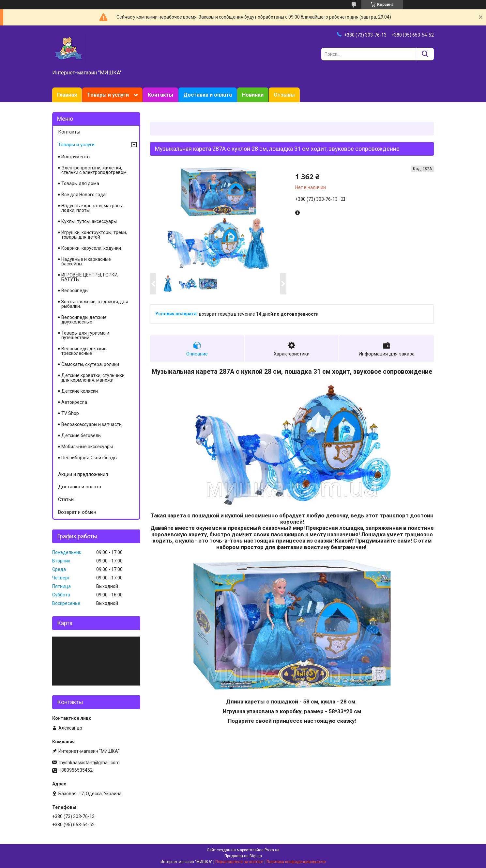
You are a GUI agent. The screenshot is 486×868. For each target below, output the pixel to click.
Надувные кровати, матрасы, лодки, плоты (92, 208)
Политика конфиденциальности (296, 862)
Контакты (160, 95)
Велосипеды (75, 291)
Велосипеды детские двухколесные (84, 320)
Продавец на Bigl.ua (243, 856)
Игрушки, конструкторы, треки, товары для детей (94, 235)
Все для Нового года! (84, 195)
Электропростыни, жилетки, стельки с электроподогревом (94, 170)
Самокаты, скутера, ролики (90, 364)
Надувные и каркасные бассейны (86, 261)
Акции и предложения (83, 474)
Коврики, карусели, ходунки (91, 248)
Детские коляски (80, 391)
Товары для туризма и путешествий (85, 335)
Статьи (66, 499)
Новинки (253, 95)
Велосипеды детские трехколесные (84, 351)
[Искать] (425, 54)
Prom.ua (272, 850)
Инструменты (76, 157)
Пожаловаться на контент (239, 862)
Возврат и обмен (77, 512)
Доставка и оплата (208, 95)
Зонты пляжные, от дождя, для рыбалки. (95, 304)
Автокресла (74, 402)
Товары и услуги (108, 95)
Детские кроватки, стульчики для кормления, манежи (93, 378)
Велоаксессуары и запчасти (91, 424)
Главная (67, 95)
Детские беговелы (81, 435)
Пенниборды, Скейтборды (89, 458)
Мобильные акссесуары (87, 447)
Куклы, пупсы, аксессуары (89, 221)
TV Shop (70, 413)
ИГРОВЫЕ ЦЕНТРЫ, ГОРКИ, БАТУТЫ (90, 277)
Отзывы (284, 95)
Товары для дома (80, 183)
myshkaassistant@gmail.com (89, 763)
